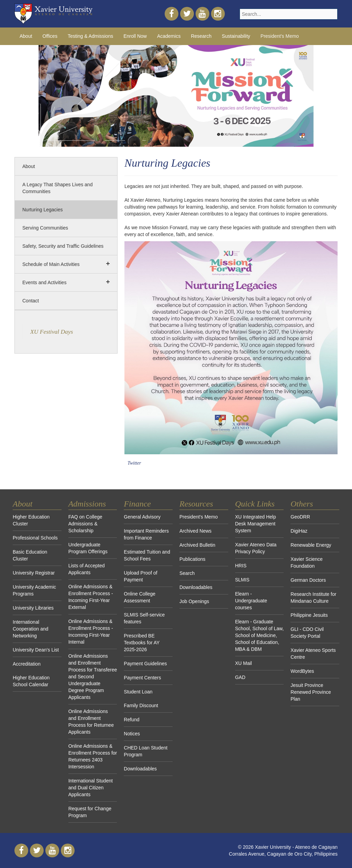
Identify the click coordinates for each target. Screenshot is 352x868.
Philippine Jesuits (309, 615)
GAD (240, 677)
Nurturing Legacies (43, 210)
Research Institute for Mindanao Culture (313, 598)
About (26, 36)
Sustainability (236, 36)
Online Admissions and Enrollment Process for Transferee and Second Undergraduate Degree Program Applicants (93, 677)
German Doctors (308, 580)
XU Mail (244, 663)
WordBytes (302, 671)
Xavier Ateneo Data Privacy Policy (256, 548)
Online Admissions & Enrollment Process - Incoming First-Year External (91, 597)
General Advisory (142, 517)
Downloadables (140, 769)
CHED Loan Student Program (146, 751)
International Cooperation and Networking (31, 629)
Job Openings (194, 601)
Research (201, 36)
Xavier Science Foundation (306, 563)
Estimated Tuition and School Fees (147, 555)
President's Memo (280, 36)
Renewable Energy (311, 545)
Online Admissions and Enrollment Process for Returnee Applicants (91, 722)
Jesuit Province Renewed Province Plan (311, 692)
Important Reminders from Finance (146, 534)
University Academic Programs (34, 590)
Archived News (195, 531)
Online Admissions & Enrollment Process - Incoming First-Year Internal (91, 632)
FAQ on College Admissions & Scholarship (85, 524)
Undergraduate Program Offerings (88, 548)
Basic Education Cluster (30, 555)
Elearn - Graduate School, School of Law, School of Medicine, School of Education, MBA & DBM (260, 635)
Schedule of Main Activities (51, 264)
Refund (131, 720)
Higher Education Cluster (31, 520)
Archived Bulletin (197, 545)
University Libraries (33, 608)
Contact (31, 301)
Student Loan (138, 692)
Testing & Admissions (90, 36)
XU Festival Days (52, 332)
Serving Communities (45, 228)
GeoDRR (300, 517)
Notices (132, 734)
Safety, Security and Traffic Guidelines (63, 246)
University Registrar (34, 573)
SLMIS (242, 580)
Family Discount (141, 705)
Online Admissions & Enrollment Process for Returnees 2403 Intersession (93, 756)
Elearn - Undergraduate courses (251, 601)
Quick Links (255, 504)
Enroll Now (135, 36)
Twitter (134, 463)
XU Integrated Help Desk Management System (256, 524)
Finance (137, 504)
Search (187, 573)
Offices (50, 36)
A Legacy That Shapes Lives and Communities (57, 188)
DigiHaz (299, 531)
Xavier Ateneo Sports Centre (313, 654)
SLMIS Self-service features (144, 618)
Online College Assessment (140, 597)
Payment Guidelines (145, 664)
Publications (192, 559)
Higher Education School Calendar (31, 681)
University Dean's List (36, 650)
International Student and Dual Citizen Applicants (91, 788)
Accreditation (27, 664)
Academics (169, 36)
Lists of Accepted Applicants (87, 569)
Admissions (87, 504)
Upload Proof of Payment (140, 576)
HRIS (241, 566)
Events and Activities (44, 282)
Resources (196, 504)
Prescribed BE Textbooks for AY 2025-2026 (142, 643)
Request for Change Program (90, 812)
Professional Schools (35, 538)
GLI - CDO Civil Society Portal (307, 633)
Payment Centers (142, 678)
